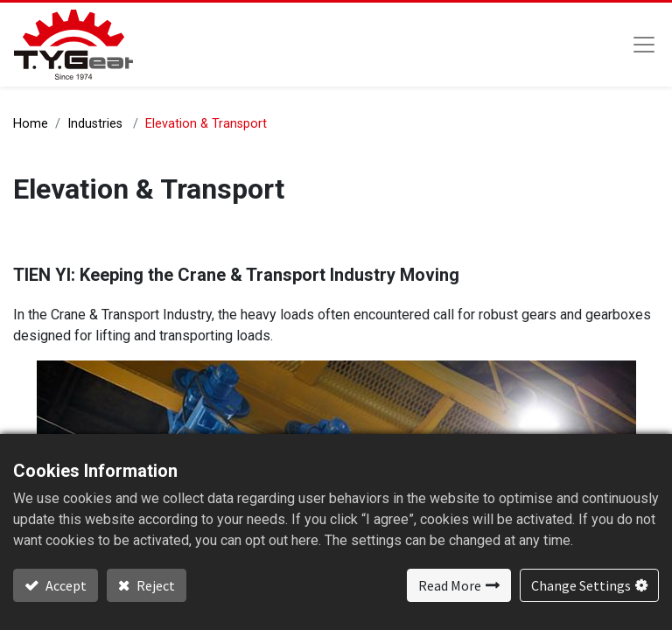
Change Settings (581, 585)
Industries (95, 124)
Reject (154, 585)
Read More (450, 585)
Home (31, 124)
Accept (65, 585)
